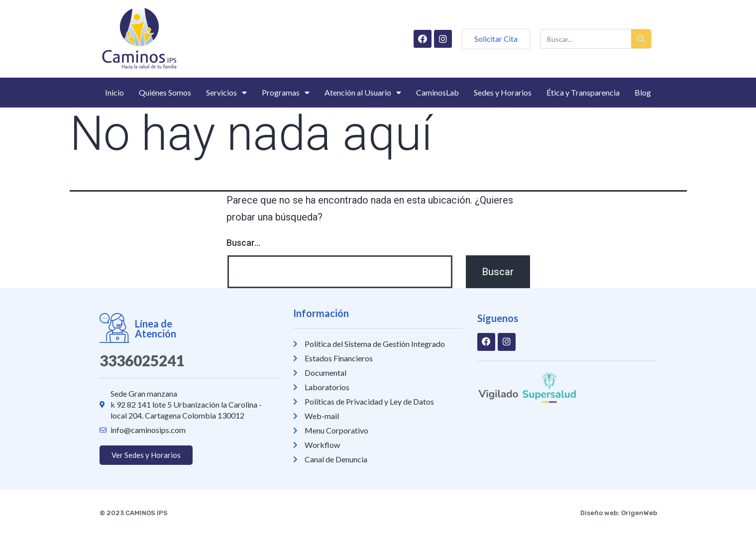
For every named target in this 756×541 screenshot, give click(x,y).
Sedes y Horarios (503, 92)
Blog (643, 92)
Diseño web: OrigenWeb (619, 513)
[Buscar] (641, 39)
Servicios (226, 93)
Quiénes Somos (165, 92)
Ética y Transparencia (583, 92)
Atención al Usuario (363, 93)
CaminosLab (437, 92)
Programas (286, 93)
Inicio (114, 92)
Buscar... (243, 243)
